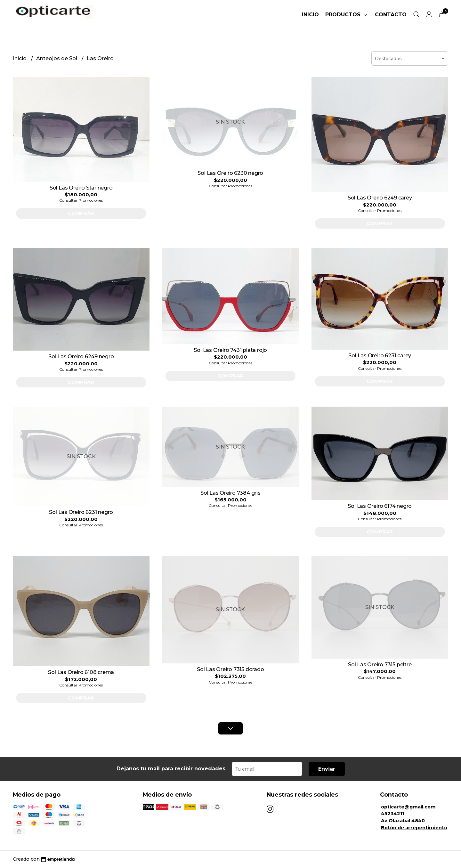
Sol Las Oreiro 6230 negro (230, 173)
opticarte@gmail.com (408, 807)
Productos (347, 15)
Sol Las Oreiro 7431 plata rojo (230, 350)
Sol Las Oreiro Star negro (81, 188)
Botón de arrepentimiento (414, 828)
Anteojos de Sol (57, 58)
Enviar (327, 769)
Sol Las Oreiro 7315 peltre (380, 665)
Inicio (310, 15)
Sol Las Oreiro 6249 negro (81, 357)
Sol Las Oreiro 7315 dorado (230, 669)
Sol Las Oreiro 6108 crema (81, 672)
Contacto (391, 15)
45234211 (392, 814)
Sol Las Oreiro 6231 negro (81, 512)
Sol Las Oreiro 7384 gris (230, 493)
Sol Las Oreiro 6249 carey (380, 198)
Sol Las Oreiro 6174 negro (380, 506)
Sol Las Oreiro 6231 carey (380, 356)
